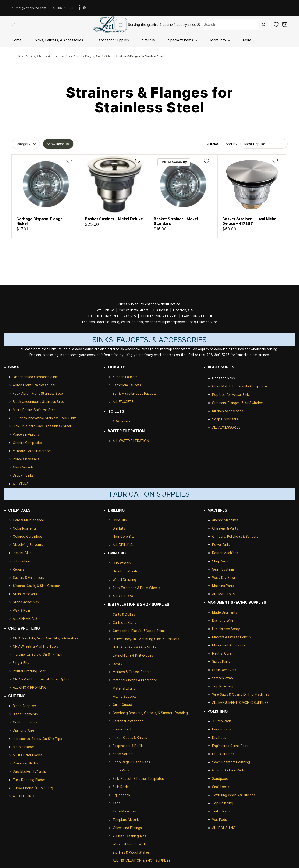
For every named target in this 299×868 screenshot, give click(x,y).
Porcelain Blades (26, 763)
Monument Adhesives (229, 645)
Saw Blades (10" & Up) (30, 771)
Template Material (126, 820)
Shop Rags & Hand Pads (131, 762)
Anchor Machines (225, 520)
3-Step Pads (222, 721)
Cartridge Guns (124, 622)
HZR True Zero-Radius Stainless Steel (42, 426)
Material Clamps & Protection (135, 680)
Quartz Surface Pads (228, 770)
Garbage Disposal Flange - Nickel (41, 221)
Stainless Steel (44, 385)
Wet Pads (219, 820)
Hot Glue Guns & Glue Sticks (135, 647)
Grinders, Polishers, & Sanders (235, 536)
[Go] (263, 24)
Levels (117, 664)
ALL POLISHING (224, 828)
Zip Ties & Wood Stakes (131, 852)
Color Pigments (25, 528)
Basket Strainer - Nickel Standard (176, 221)
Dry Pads (219, 737)
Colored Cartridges (28, 536)
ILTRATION (141, 441)
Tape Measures (124, 811)
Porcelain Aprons (26, 434)
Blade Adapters (25, 706)
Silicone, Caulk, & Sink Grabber (36, 586)
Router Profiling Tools (30, 671)
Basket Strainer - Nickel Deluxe (114, 219)
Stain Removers (25, 594)
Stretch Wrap (222, 678)
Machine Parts (223, 586)
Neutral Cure (222, 653)
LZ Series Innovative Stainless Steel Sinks (45, 418)
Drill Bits (119, 528)
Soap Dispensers (225, 419)
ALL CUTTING (23, 796)
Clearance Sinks (46, 377)
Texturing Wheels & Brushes (234, 795)
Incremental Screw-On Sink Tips (37, 654)
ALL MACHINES (224, 594)
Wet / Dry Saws (224, 577)
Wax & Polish (23, 610)
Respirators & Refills (128, 746)
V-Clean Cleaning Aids (129, 836)
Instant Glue (22, 553)
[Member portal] (14, 24)
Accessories (63, 56)
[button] (276, 24)
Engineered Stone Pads (230, 746)
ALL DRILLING (123, 545)
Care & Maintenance (28, 520)
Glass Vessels (23, 467)
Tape (117, 803)
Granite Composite (27, 443)
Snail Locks (221, 787)
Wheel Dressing (124, 580)
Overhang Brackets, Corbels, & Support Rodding (150, 713)
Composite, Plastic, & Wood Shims (139, 631)
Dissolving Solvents (28, 545)
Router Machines (225, 553)
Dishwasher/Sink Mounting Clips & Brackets (146, 639)
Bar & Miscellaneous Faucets (135, 393)
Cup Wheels (122, 563)
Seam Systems (223, 569)
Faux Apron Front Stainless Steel (38, 393)
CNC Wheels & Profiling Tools (36, 646)
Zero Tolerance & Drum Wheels (136, 588)
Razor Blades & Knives (130, 737)
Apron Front (23, 385)
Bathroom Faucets (127, 385)
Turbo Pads (221, 811)
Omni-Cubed (122, 705)
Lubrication (21, 561)
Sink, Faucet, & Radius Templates (138, 779)
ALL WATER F (123, 441)
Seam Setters (123, 754)
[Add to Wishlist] (69, 161)
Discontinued (23, 377)
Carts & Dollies (124, 614)
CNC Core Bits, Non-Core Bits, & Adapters (45, 638)
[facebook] (84, 8)
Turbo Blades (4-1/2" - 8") (33, 788)
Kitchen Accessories (228, 411)
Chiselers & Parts (225, 528)
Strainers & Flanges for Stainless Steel (140, 56)
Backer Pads (222, 729)
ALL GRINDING (124, 596)
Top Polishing (223, 686)
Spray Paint (221, 661)
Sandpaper (221, 779)
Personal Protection (128, 721)
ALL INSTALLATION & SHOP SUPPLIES (142, 860)
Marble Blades (24, 747)
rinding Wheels (126, 571)
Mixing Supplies (125, 696)
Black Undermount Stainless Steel (39, 402)
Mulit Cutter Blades (28, 755)
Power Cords (123, 729)
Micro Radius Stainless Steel (35, 410)
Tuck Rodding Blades (29, 780)
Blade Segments (25, 714)
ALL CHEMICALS (25, 619)
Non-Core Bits (124, 536)
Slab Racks (121, 787)
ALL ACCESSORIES (226, 427)
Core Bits (120, 520)
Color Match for (225, 386)
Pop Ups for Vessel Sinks (231, 395)
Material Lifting (124, 688)
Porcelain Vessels (26, 459)
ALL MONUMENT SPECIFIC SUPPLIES (240, 702)
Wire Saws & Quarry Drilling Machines (241, 694)
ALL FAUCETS (123, 402)
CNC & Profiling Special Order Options (42, 679)
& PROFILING (36, 687)
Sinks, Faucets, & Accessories (35, 56)
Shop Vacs (121, 770)
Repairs (19, 569)
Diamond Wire (23, 730)
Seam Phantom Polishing (231, 762)
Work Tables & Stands (130, 844)
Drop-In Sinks (23, 475)
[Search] (235, 24)
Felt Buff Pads (223, 754)
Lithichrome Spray (226, 629)
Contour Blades (25, 722)
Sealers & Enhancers (28, 577)
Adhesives (30, 602)
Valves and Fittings (127, 828)
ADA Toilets (122, 421)
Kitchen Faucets (125, 377)
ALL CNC (20, 687)
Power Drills (221, 545)
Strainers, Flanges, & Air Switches (93, 56)
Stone (18, 602)
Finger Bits (21, 663)
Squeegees (121, 795)
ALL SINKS (21, 484)
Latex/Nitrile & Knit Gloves (133, 655)
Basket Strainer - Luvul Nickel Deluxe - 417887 (250, 221)
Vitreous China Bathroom (32, 451)
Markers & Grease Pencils (132, 672)
